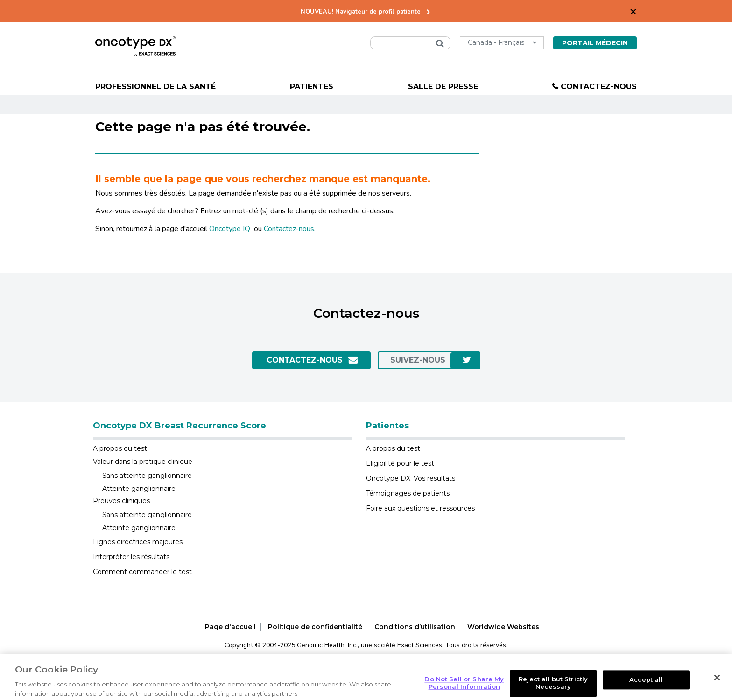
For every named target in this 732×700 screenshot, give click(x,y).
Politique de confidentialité (315, 627)
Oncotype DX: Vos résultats (411, 478)
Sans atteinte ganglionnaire (147, 476)
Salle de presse (443, 87)
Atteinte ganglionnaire (139, 489)
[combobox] (410, 43)
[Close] (717, 688)
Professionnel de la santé (155, 87)
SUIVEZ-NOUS (418, 360)
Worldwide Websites (503, 627)
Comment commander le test (142, 572)
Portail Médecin (595, 43)
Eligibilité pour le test (400, 463)
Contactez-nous (599, 87)
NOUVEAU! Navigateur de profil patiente (361, 12)
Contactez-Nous (305, 360)
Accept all (646, 689)
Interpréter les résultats (131, 557)
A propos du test (120, 448)
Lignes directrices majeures (138, 542)
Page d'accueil (230, 627)
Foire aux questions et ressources (420, 508)
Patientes (312, 87)
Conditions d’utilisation (415, 627)
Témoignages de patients (408, 493)
